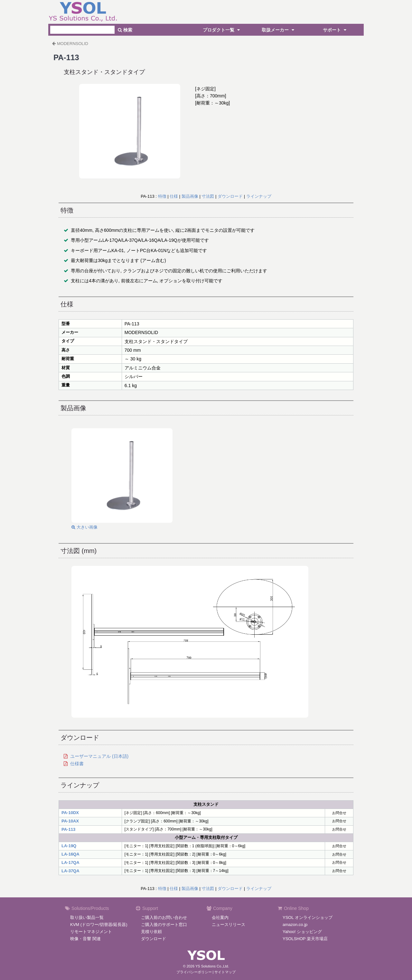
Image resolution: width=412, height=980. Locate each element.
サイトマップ (225, 972)
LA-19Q (69, 846)
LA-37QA (70, 871)
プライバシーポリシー (194, 972)
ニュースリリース (229, 925)
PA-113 (68, 829)
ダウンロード (230, 196)
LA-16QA (70, 854)
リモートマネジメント (91, 932)
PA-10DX (70, 813)
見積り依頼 (151, 932)
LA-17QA (70, 862)
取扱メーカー (279, 30)
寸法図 (208, 196)
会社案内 (220, 917)
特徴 (162, 196)
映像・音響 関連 (85, 939)
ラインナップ (259, 196)
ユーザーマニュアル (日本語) (99, 756)
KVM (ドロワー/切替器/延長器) (99, 925)
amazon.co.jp (295, 925)
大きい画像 (84, 527)
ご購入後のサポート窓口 (164, 925)
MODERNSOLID (73, 44)
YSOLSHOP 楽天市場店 (305, 939)
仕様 (174, 196)
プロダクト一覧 (222, 30)
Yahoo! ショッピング (302, 932)
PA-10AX (70, 821)
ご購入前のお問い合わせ (164, 917)
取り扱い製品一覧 (87, 917)
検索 (125, 30)
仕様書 (77, 764)
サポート (335, 30)
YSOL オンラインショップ (308, 917)
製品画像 (190, 196)
